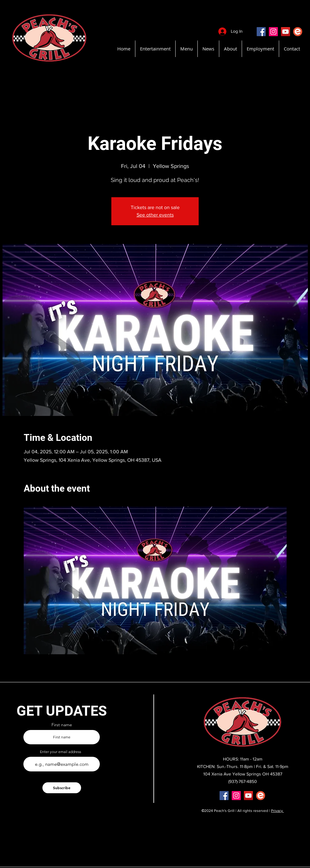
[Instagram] (273, 32)
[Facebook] (261, 32)
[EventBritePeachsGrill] (298, 32)
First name (62, 725)
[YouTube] (286, 32)
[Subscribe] (62, 788)
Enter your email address (61, 752)
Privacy (277, 811)
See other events (155, 215)
